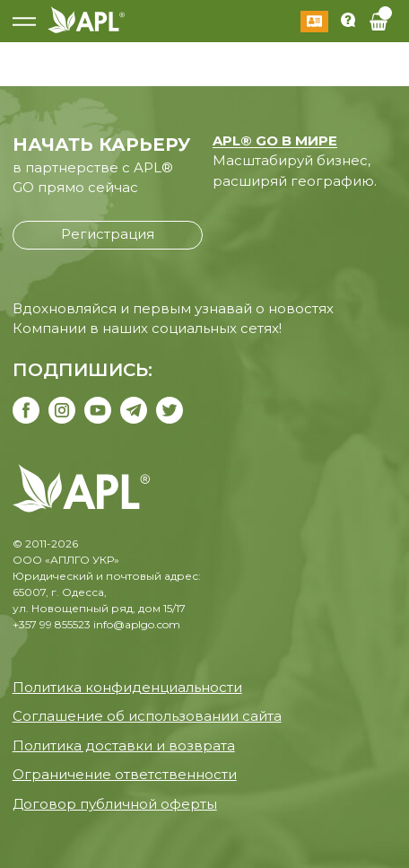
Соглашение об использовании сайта (147, 716)
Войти (314, 22)
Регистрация (108, 234)
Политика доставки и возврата (124, 745)
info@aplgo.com (137, 624)
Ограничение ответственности (125, 774)
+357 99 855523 (52, 624)
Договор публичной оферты (115, 804)
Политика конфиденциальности (127, 687)
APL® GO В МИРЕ (275, 140)
